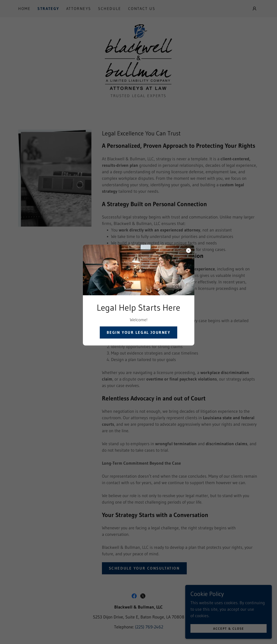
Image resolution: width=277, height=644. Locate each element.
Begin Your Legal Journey (139, 332)
